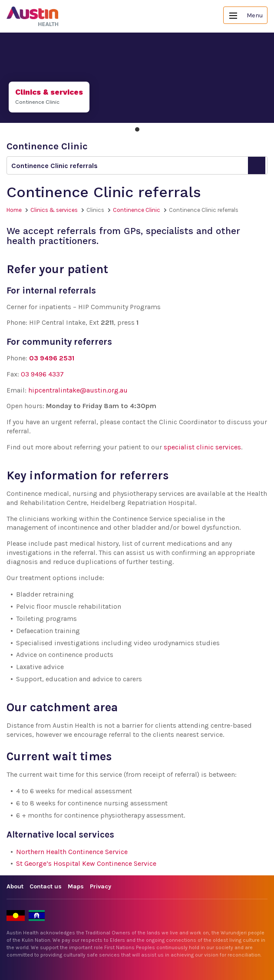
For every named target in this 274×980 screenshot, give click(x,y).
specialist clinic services (202, 447)
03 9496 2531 (52, 358)
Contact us (46, 886)
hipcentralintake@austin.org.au (78, 390)
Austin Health (33, 16)
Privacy (101, 886)
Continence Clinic (137, 210)
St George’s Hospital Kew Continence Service (86, 863)
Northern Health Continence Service (72, 852)
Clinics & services (54, 210)
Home (14, 210)
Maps (76, 886)
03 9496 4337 (42, 374)
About (15, 886)
